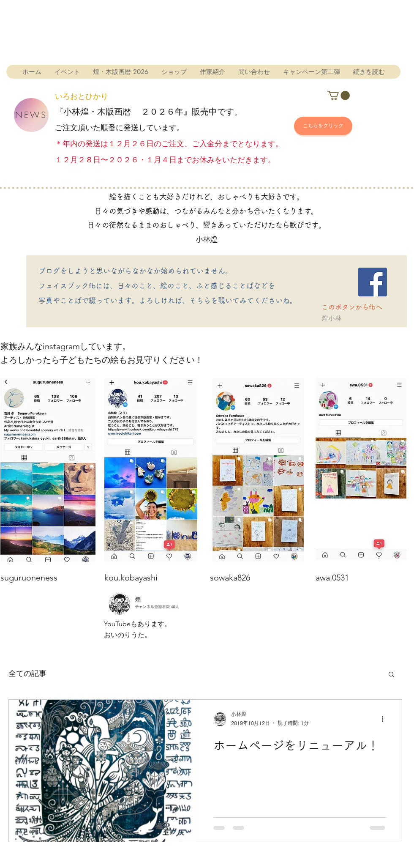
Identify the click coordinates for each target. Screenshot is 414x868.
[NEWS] (31, 115)
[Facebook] (373, 282)
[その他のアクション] (385, 719)
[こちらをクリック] (323, 126)
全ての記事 (27, 674)
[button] (339, 96)
